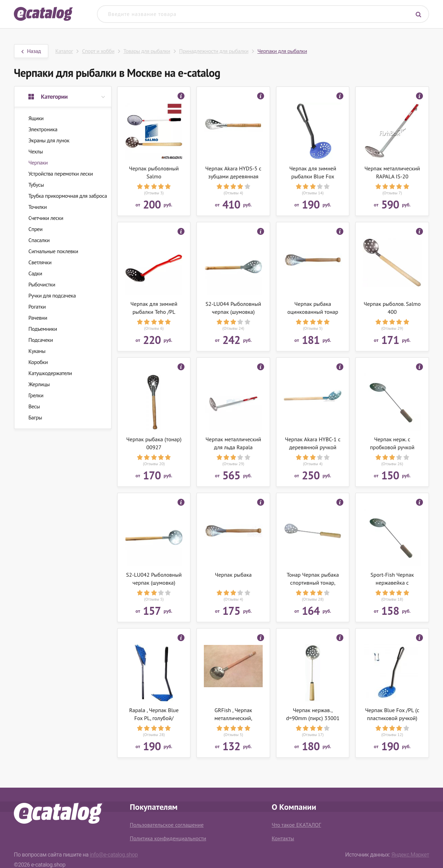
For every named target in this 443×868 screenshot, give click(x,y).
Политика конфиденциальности (168, 838)
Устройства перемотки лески (61, 174)
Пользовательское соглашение (167, 825)
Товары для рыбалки (147, 51)
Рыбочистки (42, 284)
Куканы (37, 351)
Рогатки (37, 307)
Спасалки (39, 240)
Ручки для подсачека (52, 295)
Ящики (36, 118)
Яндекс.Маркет (410, 855)
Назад (31, 51)
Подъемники (43, 329)
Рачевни (38, 318)
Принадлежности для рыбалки (214, 51)
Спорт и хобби (98, 51)
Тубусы (36, 185)
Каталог (64, 51)
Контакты (283, 838)
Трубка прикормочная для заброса (68, 196)
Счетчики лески (46, 218)
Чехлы (36, 151)
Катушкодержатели (50, 373)
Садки (35, 273)
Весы (34, 406)
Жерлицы (39, 384)
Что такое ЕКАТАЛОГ (296, 825)
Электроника (43, 129)
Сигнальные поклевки (53, 251)
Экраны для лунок (49, 140)
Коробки (38, 362)
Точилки (38, 207)
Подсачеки (41, 340)
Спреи (35, 229)
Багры (35, 417)
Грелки (36, 395)
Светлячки (40, 262)
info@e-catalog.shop (114, 855)
